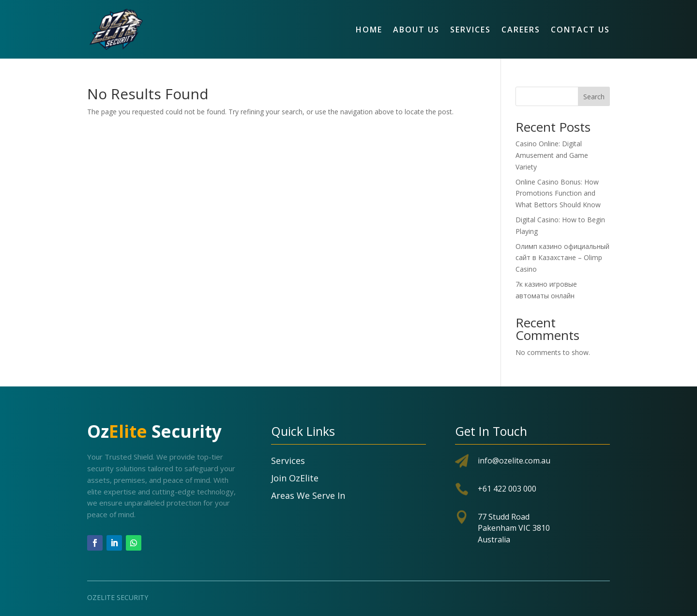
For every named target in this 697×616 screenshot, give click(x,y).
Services (470, 30)
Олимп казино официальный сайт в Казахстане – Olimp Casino (562, 258)
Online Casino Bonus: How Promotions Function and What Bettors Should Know (558, 193)
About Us (416, 30)
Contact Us (580, 30)
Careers (521, 30)
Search (594, 97)
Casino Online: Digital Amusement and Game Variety (552, 155)
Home (369, 30)
